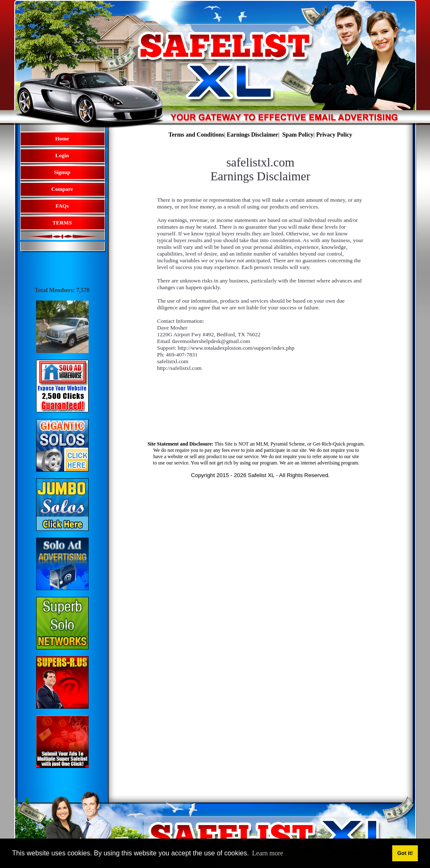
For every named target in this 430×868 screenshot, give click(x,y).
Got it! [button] (405, 853)
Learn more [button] (267, 853)
